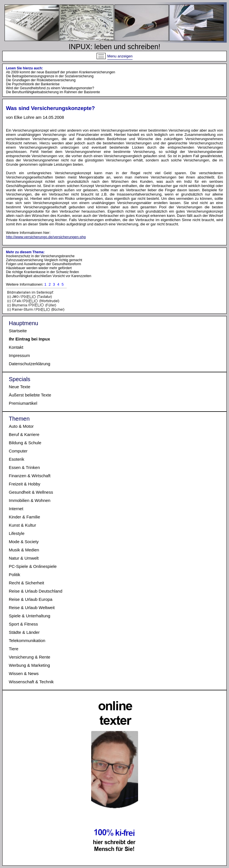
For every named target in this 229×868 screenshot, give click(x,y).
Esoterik (16, 459)
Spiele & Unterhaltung (30, 616)
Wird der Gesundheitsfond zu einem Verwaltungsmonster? (50, 88)
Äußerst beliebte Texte (30, 395)
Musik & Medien (24, 550)
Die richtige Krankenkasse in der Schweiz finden (42, 272)
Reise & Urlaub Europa (31, 599)
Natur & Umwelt (24, 558)
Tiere (14, 649)
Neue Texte (20, 387)
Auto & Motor (21, 426)
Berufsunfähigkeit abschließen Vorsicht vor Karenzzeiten (49, 276)
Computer (18, 451)
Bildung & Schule (25, 443)
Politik (14, 575)
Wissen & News (24, 673)
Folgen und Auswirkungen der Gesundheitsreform (43, 264)
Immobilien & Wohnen (30, 500)
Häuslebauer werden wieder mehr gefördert (39, 268)
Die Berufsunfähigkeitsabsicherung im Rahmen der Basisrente (53, 92)
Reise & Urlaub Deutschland (36, 591)
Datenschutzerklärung (30, 364)
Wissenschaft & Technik (31, 682)
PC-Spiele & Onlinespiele (33, 566)
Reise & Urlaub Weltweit (32, 608)
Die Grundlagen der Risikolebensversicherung (41, 80)
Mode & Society (24, 542)
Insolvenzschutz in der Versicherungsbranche (40, 256)
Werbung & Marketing (29, 665)
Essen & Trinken (24, 467)
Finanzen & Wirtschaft (30, 476)
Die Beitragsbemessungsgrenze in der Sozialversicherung (50, 76)
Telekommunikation (27, 640)
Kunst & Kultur (22, 525)
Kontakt (16, 347)
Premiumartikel (23, 403)
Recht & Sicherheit (26, 583)
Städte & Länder (24, 632)
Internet (16, 509)
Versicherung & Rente (30, 657)
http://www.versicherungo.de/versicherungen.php (46, 237)
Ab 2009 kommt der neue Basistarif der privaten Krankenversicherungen (61, 72)
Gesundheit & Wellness (31, 492)
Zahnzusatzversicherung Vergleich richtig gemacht (44, 260)
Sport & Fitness (23, 624)
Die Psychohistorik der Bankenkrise (33, 84)
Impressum (19, 355)
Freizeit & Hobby (25, 484)
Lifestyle (17, 533)
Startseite (18, 331)
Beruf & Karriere (24, 434)
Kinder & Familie (24, 517)
